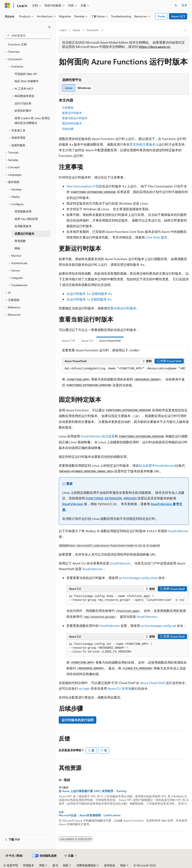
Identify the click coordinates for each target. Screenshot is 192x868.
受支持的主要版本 (143, 144)
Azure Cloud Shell (153, 683)
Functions (93, 30)
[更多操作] (185, 30)
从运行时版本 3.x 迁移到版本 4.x (89, 294)
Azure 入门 (178, 16)
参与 (55, 865)
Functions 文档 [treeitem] (17, 44)
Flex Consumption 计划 (83, 186)
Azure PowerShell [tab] (110, 341)
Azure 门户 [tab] (69, 341)
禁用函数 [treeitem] (20, 241)
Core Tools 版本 (156, 237)
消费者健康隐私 (86, 865)
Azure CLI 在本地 (120, 688)
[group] (124, 369)
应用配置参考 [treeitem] (23, 226)
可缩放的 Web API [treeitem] (26, 74)
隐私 (66, 865)
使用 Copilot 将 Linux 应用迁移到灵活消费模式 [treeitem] (32, 121)
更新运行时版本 (72, 113)
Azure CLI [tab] (87, 341)
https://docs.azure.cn (154, 47)
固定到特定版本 (72, 123)
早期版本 (28, 865)
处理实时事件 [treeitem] (23, 111)
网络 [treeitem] (17, 248)
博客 (42, 865)
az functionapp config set (158, 626)
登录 (184, 5)
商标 (123, 865)
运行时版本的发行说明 (78, 720)
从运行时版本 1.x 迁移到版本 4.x (89, 299)
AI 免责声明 (11, 865)
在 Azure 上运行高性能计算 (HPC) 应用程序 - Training (93, 791)
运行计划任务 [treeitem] (23, 103)
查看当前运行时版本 (75, 118)
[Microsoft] (7, 5)
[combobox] (28, 36)
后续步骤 (68, 129)
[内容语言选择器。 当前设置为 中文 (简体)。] (14, 856)
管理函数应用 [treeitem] (23, 211)
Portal (161, 16)
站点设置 (98, 436)
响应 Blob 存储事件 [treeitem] (27, 81)
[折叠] (49, 27)
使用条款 (110, 865)
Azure (76, 30)
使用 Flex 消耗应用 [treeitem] (26, 219)
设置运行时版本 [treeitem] (24, 234)
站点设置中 (157, 465)
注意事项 (68, 108)
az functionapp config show (138, 578)
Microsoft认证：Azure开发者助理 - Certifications (90, 815)
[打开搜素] (176, 5)
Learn (63, 30)
